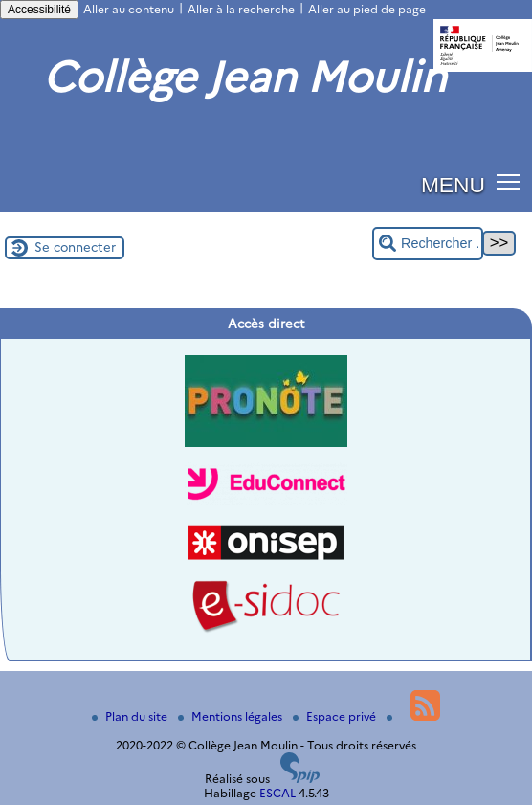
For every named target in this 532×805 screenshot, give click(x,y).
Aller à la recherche (241, 9)
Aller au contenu (129, 9)
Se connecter (75, 247)
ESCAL (277, 793)
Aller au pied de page (367, 9)
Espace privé (336, 716)
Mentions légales (232, 716)
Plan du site (131, 716)
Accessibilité (39, 10)
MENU (453, 185)
